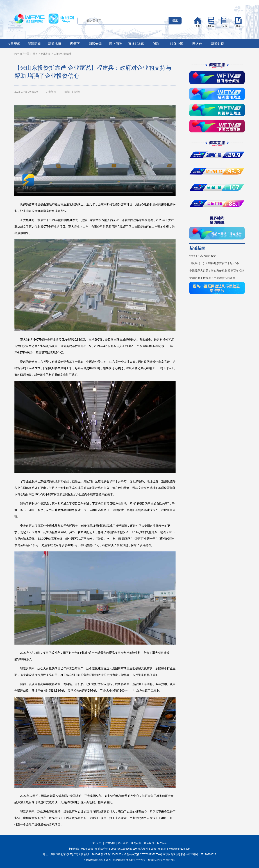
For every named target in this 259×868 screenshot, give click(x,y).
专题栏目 (46, 54)
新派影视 (217, 44)
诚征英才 (123, 843)
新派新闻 (34, 44)
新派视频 (54, 44)
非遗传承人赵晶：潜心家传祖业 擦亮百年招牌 (217, 271)
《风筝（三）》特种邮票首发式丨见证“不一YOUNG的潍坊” (217, 263)
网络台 (197, 44)
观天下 (75, 44)
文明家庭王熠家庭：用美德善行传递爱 (212, 278)
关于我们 (97, 843)
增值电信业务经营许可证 (162, 860)
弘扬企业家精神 (62, 54)
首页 (35, 54)
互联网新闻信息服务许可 (97, 860)
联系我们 (149, 843)
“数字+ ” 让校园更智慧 (203, 256)
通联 (156, 44)
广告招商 (110, 843)
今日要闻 (14, 44)
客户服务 (162, 843)
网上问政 (116, 44)
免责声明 (136, 843)
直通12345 (136, 44)
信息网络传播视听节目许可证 (129, 860)
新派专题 (95, 44)
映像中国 (177, 44)
